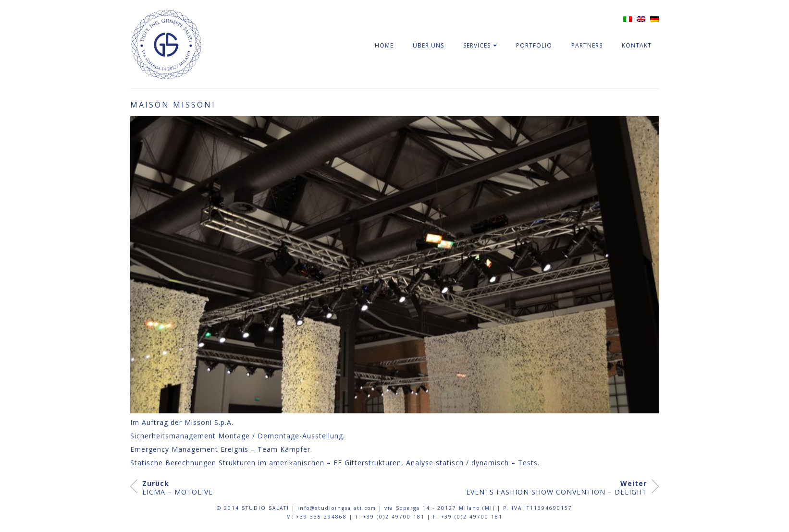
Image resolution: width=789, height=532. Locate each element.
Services (477, 45)
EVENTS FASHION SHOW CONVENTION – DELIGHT (556, 488)
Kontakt (637, 45)
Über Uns (428, 45)
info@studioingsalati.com (337, 508)
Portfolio (534, 45)
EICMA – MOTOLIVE (178, 488)
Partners (587, 45)
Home (384, 45)
